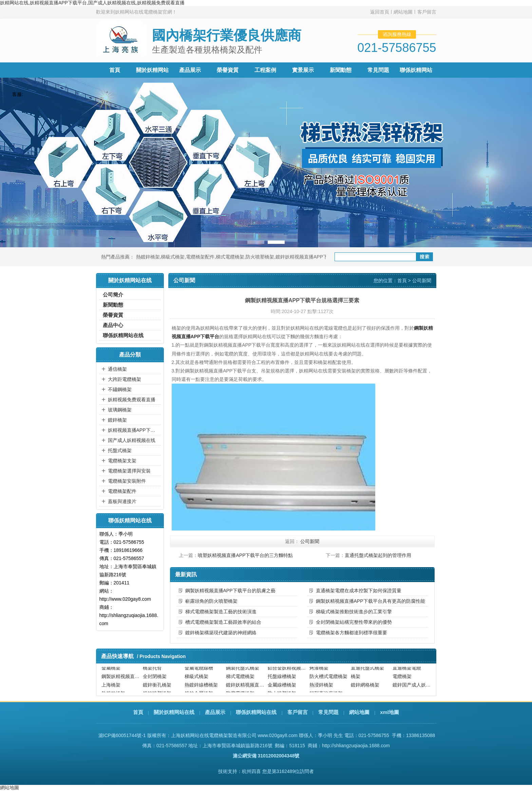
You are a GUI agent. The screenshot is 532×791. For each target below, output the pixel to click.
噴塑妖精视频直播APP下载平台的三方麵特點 (245, 555)
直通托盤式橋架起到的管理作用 (378, 555)
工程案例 (265, 70)
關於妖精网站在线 (174, 712)
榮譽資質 (228, 70)
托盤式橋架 (120, 450)
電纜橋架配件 (200, 257)
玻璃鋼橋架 (120, 410)
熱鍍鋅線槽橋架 (201, 688)
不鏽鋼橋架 (120, 389)
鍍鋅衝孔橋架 (157, 688)
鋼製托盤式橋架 (243, 671)
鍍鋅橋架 (117, 420)
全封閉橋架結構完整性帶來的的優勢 (354, 622)
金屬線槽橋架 (282, 688)
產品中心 (113, 325)
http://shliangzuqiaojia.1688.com (356, 746)
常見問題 (378, 70)
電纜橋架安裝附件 (127, 481)
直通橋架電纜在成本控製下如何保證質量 (359, 591)
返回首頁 (380, 12)
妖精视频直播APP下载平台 (133, 430)
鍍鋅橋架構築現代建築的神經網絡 (221, 633)
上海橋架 (111, 688)
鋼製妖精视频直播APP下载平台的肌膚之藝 (230, 591)
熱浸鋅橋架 (321, 688)
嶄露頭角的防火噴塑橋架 (211, 601)
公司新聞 (422, 281)
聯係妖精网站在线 (123, 335)
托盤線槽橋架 (282, 680)
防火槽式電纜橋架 (328, 680)
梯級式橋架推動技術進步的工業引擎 (354, 612)
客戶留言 (427, 12)
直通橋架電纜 (407, 671)
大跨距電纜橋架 (125, 379)
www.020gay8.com (278, 735)
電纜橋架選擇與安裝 (129, 471)
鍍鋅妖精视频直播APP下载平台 (309, 257)
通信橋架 (117, 369)
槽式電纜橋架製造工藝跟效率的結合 (223, 622)
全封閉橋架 (155, 680)
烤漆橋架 (319, 671)
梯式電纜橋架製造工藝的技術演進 (221, 612)
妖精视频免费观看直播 (132, 400)
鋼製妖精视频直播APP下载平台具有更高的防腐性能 (370, 601)
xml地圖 (389, 712)
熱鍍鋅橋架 (148, 257)
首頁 (115, 70)
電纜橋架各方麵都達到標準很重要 (351, 633)
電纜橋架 (402, 680)
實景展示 (303, 70)
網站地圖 (403, 12)
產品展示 (190, 70)
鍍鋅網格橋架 (365, 688)
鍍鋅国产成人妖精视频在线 (413, 688)
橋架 (356, 680)
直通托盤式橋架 (367, 671)
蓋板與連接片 (122, 501)
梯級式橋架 (173, 257)
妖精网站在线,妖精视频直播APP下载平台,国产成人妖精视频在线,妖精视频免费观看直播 (92, 3)
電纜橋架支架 (122, 461)
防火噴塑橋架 (260, 257)
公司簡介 (113, 295)
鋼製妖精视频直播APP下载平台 (121, 680)
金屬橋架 (111, 671)
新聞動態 (341, 70)
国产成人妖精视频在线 (132, 440)
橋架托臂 (152, 671)
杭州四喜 (251, 771)
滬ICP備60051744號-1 (122, 735)
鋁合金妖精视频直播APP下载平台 (288, 671)
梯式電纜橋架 (230, 257)
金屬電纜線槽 (199, 671)
